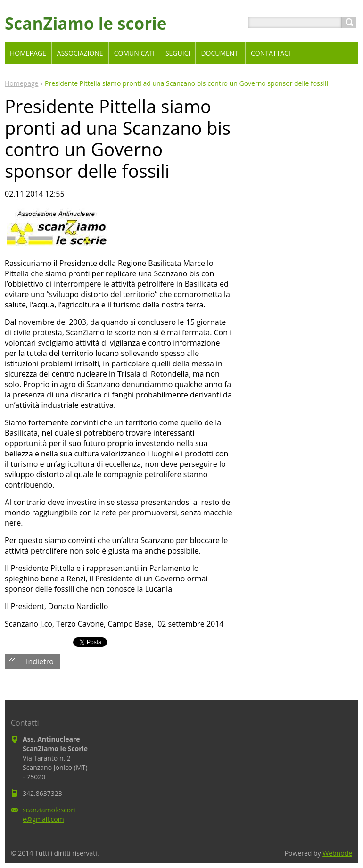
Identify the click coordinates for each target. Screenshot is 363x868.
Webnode (337, 853)
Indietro (40, 661)
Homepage (21, 83)
